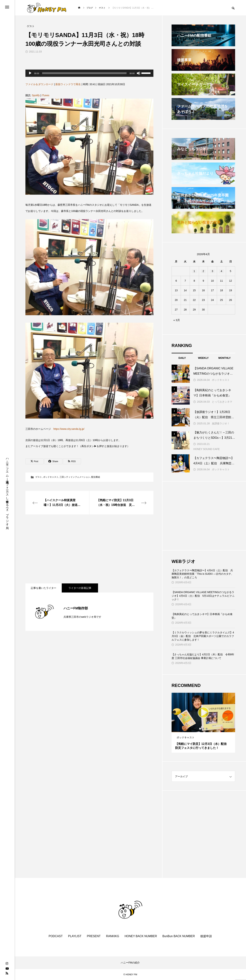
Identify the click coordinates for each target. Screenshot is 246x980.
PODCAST (56, 936)
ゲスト (39, 477)
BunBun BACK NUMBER (179, 936)
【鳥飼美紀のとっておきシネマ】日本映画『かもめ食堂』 (202, 616)
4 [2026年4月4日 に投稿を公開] (221, 271)
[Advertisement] (89, 549)
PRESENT (94, 936)
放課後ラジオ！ (221, 423)
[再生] (30, 73)
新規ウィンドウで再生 (68, 84)
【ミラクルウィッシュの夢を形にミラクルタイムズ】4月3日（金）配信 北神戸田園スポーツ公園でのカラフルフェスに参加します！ (203, 636)
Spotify (36, 95)
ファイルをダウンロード (39, 84)
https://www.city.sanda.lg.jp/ (69, 429)
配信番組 (96, 477)
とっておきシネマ (222, 402)
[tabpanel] (203, 723)
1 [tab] (200, 729)
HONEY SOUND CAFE (207, 449)
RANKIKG (113, 936)
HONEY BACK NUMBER (141, 936)
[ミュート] (139, 73)
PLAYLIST (75, 936)
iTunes (46, 95)
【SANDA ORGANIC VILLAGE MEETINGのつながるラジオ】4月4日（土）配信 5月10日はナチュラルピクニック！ (203, 596)
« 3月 (177, 320)
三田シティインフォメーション (75, 477)
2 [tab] (204, 729)
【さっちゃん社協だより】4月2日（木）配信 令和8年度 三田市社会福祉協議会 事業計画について (203, 656)
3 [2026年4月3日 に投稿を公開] (212, 271)
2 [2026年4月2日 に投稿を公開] (203, 271)
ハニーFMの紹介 (130, 963)
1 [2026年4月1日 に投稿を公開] (194, 271)
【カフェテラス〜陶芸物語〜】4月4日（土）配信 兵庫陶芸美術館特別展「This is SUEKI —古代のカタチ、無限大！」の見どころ (203, 574)
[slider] (84, 73)
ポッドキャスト (51, 477)
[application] (89, 73)
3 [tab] (207, 729)
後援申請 (206, 936)
